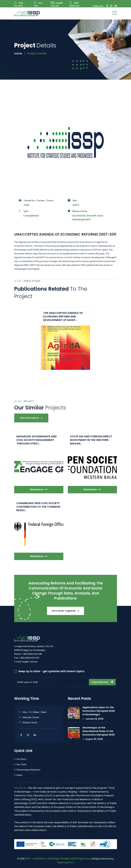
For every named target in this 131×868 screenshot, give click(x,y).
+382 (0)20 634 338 (74, 6)
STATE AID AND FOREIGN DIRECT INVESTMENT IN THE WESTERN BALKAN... (91, 440)
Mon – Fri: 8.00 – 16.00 (20, 6)
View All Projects (31, 418)
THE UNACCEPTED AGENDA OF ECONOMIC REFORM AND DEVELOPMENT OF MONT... (63, 316)
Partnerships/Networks (28, 770)
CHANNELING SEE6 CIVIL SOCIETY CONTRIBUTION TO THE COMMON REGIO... (38, 507)
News (19, 775)
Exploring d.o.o (65, 862)
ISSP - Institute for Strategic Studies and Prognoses (58, 859)
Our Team (21, 764)
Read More (39, 490)
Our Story (21, 759)
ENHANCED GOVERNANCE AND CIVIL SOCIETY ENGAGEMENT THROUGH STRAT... (37, 440)
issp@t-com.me (57, 4)
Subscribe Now (102, 682)
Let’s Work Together (65, 611)
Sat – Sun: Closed (39, 6)
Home (18, 53)
